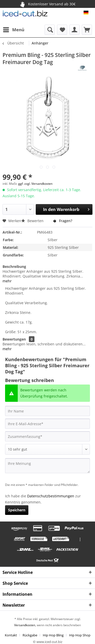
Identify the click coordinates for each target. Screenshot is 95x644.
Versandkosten (25, 625)
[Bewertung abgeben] (48, 449)
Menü (14, 29)
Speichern (17, 510)
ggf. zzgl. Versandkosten (35, 184)
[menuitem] (13, 30)
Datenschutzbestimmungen (51, 496)
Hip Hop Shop (80, 635)
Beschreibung (14, 266)
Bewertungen (14, 339)
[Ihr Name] (48, 411)
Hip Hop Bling (53, 635)
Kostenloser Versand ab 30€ (47, 4)
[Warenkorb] (87, 30)
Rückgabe (30, 635)
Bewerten (33, 221)
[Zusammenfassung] (48, 436)
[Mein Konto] (74, 30)
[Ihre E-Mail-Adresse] (48, 424)
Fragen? (63, 221)
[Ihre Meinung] (48, 466)
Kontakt (11, 635)
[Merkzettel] (62, 30)
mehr (7, 281)
